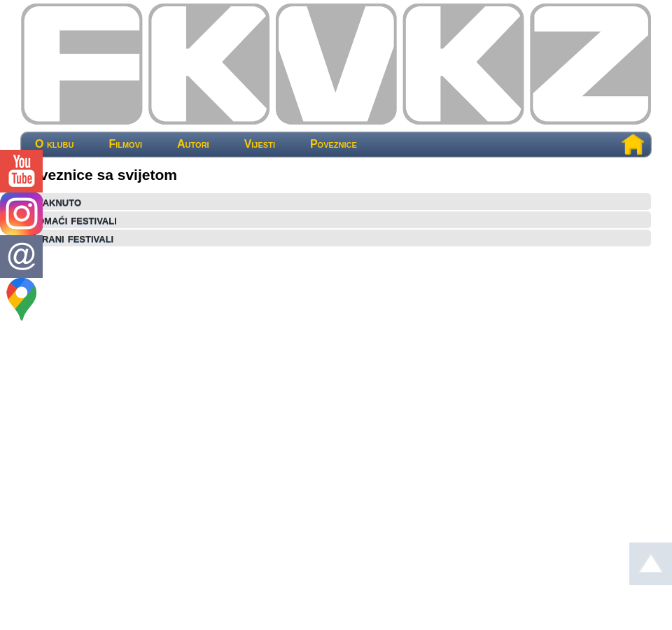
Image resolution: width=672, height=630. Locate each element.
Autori (193, 144)
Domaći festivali (72, 220)
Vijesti (260, 144)
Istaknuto (55, 202)
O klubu (54, 144)
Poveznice (334, 144)
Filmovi (125, 144)
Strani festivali (71, 238)
